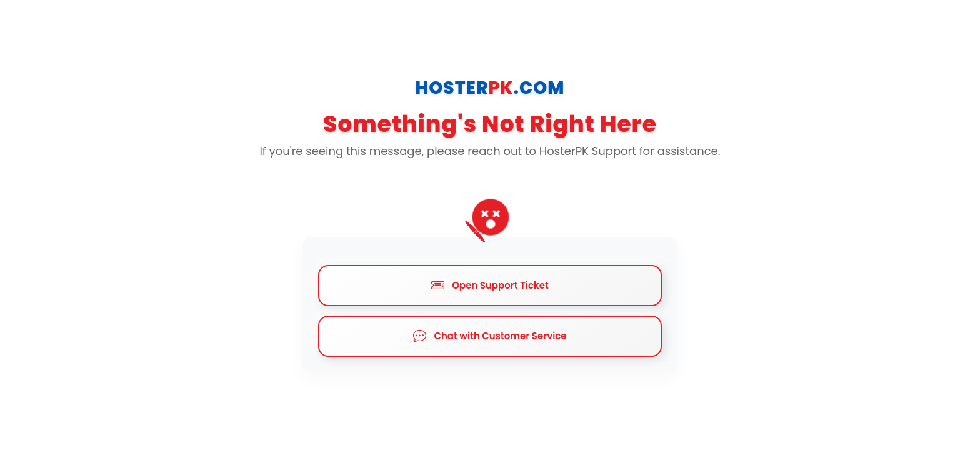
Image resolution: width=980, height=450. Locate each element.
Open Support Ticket (490, 286)
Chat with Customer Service (490, 336)
